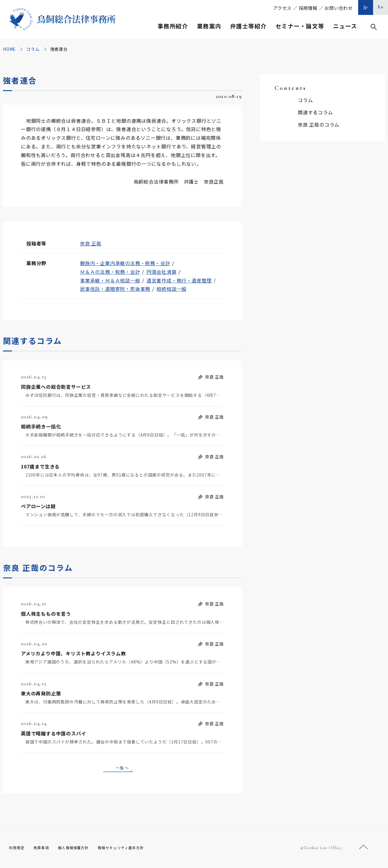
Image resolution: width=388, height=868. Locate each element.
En (381, 7)
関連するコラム (315, 112)
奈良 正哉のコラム (319, 125)
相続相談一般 (171, 289)
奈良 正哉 (91, 243)
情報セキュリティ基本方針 (135, 850)
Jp (366, 7)
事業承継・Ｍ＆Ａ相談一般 (110, 280)
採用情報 (308, 8)
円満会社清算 (162, 272)
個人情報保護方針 (81, 850)
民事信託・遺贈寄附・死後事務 (115, 289)
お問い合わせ (339, 8)
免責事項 (45, 850)
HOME (9, 49)
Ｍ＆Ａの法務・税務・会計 (110, 272)
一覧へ (122, 769)
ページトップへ (364, 850)
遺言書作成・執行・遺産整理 (179, 280)
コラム (33, 49)
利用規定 (18, 850)
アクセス (282, 8)
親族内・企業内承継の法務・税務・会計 (125, 263)
